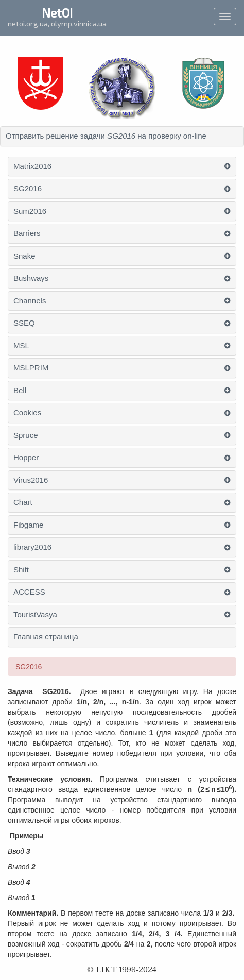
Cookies (27, 413)
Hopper (26, 458)
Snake (24, 256)
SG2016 (28, 189)
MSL (21, 346)
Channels (30, 301)
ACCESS (29, 592)
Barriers (27, 233)
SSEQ (24, 323)
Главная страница (46, 637)
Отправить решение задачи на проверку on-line (106, 136)
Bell (20, 391)
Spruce (26, 435)
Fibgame (28, 525)
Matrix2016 (32, 166)
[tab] (122, 136)
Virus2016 (31, 480)
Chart (23, 502)
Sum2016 (30, 211)
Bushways (31, 278)
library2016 (32, 547)
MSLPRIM (31, 368)
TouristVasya (35, 615)
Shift (21, 570)
